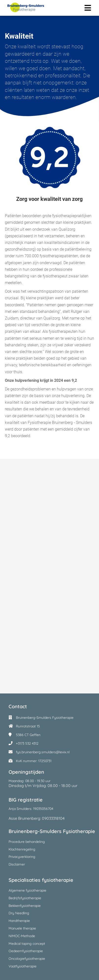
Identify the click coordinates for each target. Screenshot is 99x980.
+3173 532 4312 (27, 743)
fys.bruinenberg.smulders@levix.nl (43, 752)
